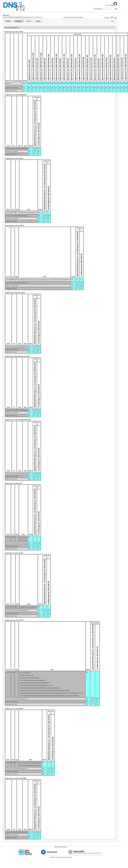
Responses (19, 21)
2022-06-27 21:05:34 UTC (16, 17)
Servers (29, 21)
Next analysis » (79, 17)
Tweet (113, 21)
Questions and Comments (61, 847)
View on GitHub (111, 5)
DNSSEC (8, 21)
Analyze (38, 21)
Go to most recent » (37, 17)
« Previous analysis (69, 17)
